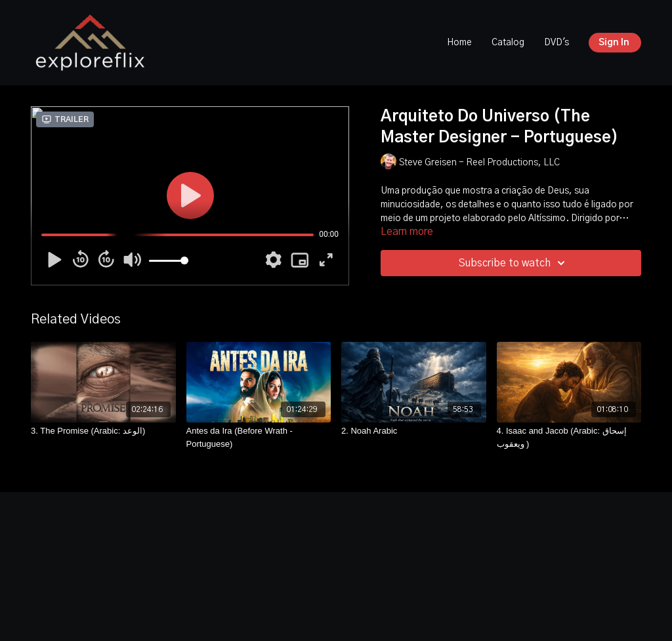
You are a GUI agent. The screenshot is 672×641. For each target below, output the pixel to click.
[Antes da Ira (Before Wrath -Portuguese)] (259, 437)
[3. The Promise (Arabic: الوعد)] (103, 431)
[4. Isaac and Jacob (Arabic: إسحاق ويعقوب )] (569, 437)
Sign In (614, 43)
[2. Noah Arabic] (414, 431)
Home (459, 43)
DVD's (556, 43)
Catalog (508, 43)
